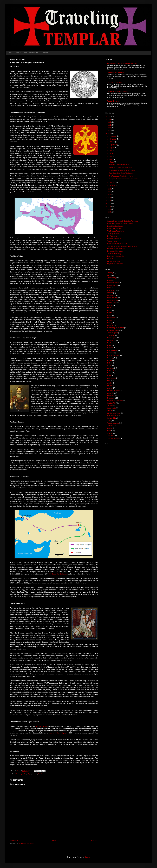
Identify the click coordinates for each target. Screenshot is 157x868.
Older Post (94, 840)
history (24, 774)
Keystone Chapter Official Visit (119, 165)
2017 (110, 192)
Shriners (110, 406)
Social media (112, 408)
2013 (110, 203)
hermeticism (111, 318)
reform (109, 385)
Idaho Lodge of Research (116, 328)
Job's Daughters (113, 333)
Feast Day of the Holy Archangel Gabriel (122, 170)
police (109, 376)
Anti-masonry (112, 278)
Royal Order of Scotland (115, 264)
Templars (41, 774)
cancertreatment (113, 285)
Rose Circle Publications (115, 226)
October (112, 142)
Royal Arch (111, 398)
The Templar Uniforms (115, 82)
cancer (110, 280)
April (111, 159)
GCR (109, 310)
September (113, 145)
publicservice (112, 378)
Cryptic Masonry (113, 300)
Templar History (112, 241)
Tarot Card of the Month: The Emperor (122, 173)
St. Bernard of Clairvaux (58, 574)
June (111, 153)
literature (110, 348)
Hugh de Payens (41, 726)
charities (110, 293)
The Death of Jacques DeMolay (118, 92)
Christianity (19, 774)
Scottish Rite (111, 403)
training (110, 428)
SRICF (110, 411)
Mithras (110, 363)
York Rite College (113, 438)
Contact (45, 53)
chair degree (111, 290)
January (112, 185)
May (111, 156)
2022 (110, 125)
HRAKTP (110, 259)
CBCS (109, 288)
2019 (110, 134)
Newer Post (14, 840)
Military (110, 360)
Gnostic (110, 313)
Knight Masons (112, 343)
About (18, 53)
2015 (110, 198)
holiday (110, 323)
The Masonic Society (114, 254)
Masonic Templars (113, 355)
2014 (110, 201)
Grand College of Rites (115, 229)
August (112, 148)
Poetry (109, 373)
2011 (110, 209)
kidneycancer (112, 340)
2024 (110, 119)
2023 (110, 122)
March (112, 162)
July (111, 151)
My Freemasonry (113, 236)
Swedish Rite (112, 418)
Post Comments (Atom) (26, 844)
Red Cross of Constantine (116, 256)
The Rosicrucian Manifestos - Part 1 (121, 176)
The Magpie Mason (114, 234)
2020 (110, 131)
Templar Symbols (113, 101)
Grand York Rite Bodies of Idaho (118, 244)
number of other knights (57, 733)
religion (29, 774)
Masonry (110, 358)
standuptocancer (113, 416)
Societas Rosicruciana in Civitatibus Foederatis (123, 221)
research (35, 774)
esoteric (110, 305)
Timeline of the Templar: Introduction (121, 167)
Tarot (109, 421)
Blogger (87, 857)
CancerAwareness (113, 283)
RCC (109, 381)
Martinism (111, 353)
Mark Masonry (112, 350)
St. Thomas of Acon (114, 261)
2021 (110, 128)
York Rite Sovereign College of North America (122, 246)
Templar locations (113, 423)
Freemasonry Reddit (114, 239)
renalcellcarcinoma (113, 391)
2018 (110, 189)
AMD (109, 275)
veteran (110, 433)
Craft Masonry (112, 298)
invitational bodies (113, 330)
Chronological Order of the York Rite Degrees (122, 63)
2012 (110, 206)
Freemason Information (115, 251)
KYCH (109, 345)
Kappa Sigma (112, 338)
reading (110, 383)
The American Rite (31, 53)
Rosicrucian (111, 396)
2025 (110, 116)
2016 (110, 195)
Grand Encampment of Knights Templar (120, 224)
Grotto (109, 315)
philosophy (111, 370)
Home (10, 53)
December (113, 136)
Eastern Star (111, 303)
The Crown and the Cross (116, 73)
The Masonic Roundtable (115, 231)
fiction (109, 308)
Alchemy (110, 273)
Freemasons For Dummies (116, 249)
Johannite (111, 335)
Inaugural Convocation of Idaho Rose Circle (123, 179)
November (113, 139)
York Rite (110, 436)
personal (110, 368)
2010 (110, 212)
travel (109, 431)
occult (109, 365)
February (113, 182)
